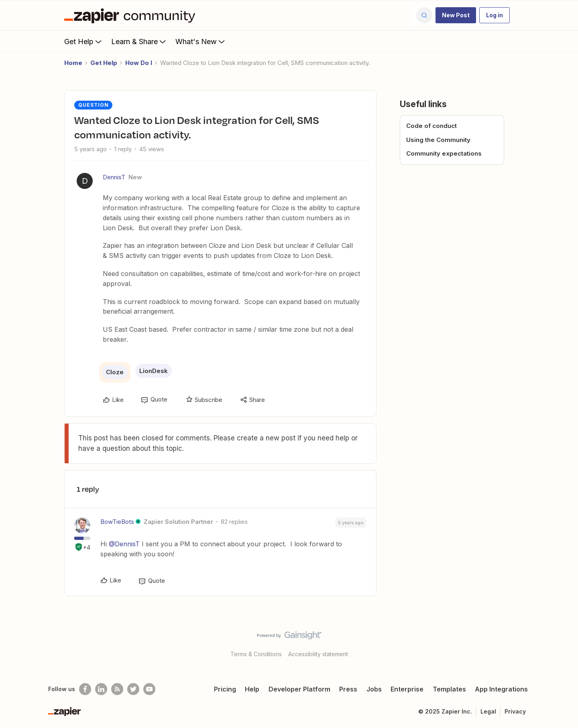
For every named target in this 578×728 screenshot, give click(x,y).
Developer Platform (299, 689)
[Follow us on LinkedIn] (101, 689)
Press (348, 689)
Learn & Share (139, 41)
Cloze (115, 372)
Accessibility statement (318, 654)
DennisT (114, 177)
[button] (456, 15)
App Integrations (501, 689)
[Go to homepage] (132, 15)
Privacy (515, 711)
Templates (449, 689)
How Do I (139, 63)
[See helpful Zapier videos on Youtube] (149, 689)
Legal (488, 711)
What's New (201, 41)
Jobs (374, 689)
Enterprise (407, 689)
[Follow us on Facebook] (85, 689)
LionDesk (154, 371)
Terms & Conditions (256, 654)
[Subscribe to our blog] (117, 689)
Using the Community (438, 140)
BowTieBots (117, 522)
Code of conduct (431, 126)
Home (73, 63)
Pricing (225, 689)
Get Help (84, 41)
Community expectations (444, 153)
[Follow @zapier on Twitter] (133, 689)
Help (252, 689)
